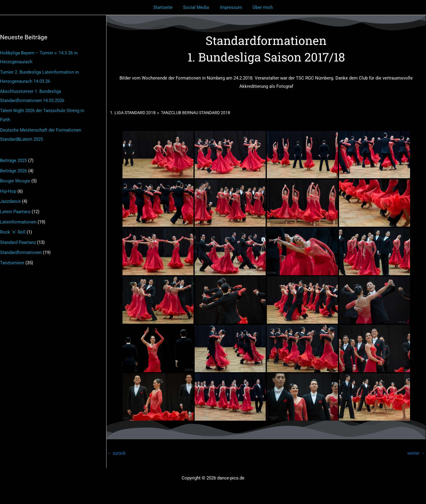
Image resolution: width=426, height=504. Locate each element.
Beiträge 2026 (13, 168)
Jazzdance (10, 198)
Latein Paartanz (15, 208)
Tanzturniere (12, 258)
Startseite (166, 7)
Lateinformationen (18, 218)
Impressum (230, 7)
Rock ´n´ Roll (13, 228)
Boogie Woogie (15, 178)
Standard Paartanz (18, 238)
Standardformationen (21, 248)
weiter (416, 453)
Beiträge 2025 (13, 158)
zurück (116, 453)
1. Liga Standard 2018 (133, 113)
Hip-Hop (8, 188)
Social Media (197, 7)
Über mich (260, 7)
